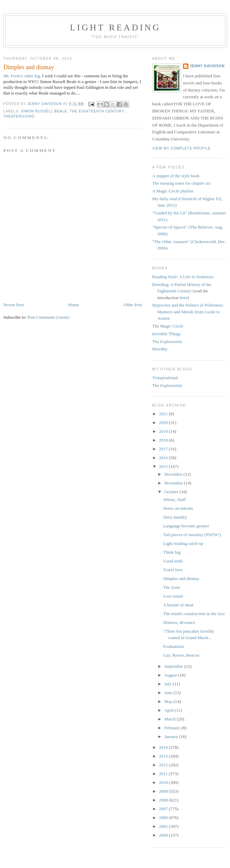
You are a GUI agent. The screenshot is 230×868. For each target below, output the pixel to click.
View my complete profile (181, 148)
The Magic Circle (168, 326)
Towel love (173, 570)
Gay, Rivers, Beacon (181, 655)
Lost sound (173, 596)
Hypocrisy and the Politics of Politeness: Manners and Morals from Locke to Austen (188, 312)
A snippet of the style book (176, 176)
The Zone (171, 587)
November (174, 483)
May (169, 701)
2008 (164, 800)
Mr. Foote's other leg (22, 76)
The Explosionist (167, 341)
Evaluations (173, 646)
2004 (164, 835)
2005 (164, 826)
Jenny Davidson (207, 66)
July (169, 684)
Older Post (133, 305)
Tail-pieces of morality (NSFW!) (192, 535)
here (184, 298)
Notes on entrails (178, 508)
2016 (164, 458)
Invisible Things (167, 334)
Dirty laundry (175, 517)
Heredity (160, 349)
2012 (164, 765)
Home (74, 305)
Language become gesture (186, 526)
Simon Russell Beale (44, 111)
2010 (164, 782)
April (170, 710)
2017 (164, 449)
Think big (172, 552)
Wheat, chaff (174, 499)
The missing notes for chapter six (181, 183)
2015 (164, 466)
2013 (164, 756)
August (171, 675)
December (174, 474)
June (169, 693)
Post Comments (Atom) (49, 317)
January (172, 737)
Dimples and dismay (181, 578)
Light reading (116, 28)
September (174, 666)
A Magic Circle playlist (173, 191)
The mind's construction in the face (194, 614)
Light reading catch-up (183, 543)
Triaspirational (165, 378)
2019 (164, 431)
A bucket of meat (178, 605)
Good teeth (173, 561)
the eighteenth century (97, 111)
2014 (164, 747)
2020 (164, 423)
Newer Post (14, 305)
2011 (164, 774)
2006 (164, 818)
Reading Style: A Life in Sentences (183, 277)
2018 (164, 440)
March (171, 719)
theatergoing (19, 116)
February (173, 728)
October (172, 492)
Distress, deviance (179, 622)
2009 (164, 791)
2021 (164, 414)
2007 (164, 809)
